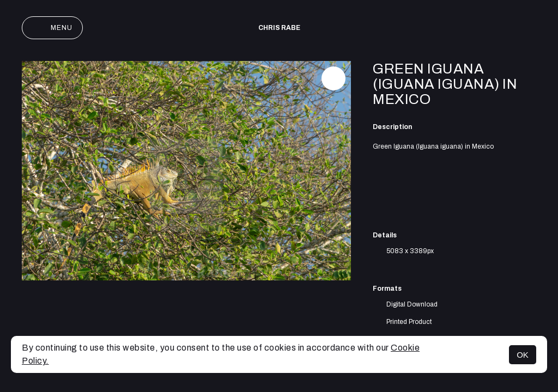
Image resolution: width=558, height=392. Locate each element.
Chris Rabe (279, 28)
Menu (52, 28)
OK (523, 355)
